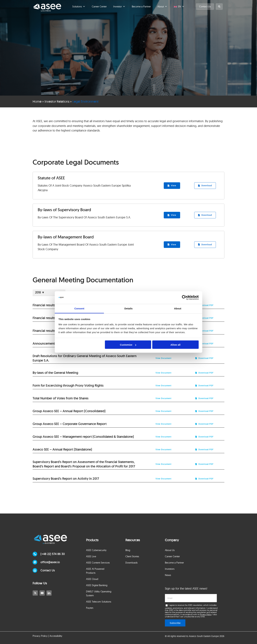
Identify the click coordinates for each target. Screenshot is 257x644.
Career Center (99, 6)
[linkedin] (49, 593)
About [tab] (178, 308)
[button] (219, 7)
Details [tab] (128, 308)
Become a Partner (141, 6)
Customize (128, 345)
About (162, 7)
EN (181, 7)
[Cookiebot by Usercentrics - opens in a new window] (184, 298)
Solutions (79, 7)
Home (37, 101)
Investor (119, 7)
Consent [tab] (79, 308)
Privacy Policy (206, 614)
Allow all (175, 345)
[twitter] (35, 593)
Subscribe (175, 623)
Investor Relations (57, 101)
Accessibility (56, 636)
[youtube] (42, 593)
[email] (191, 598)
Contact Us (205, 6)
